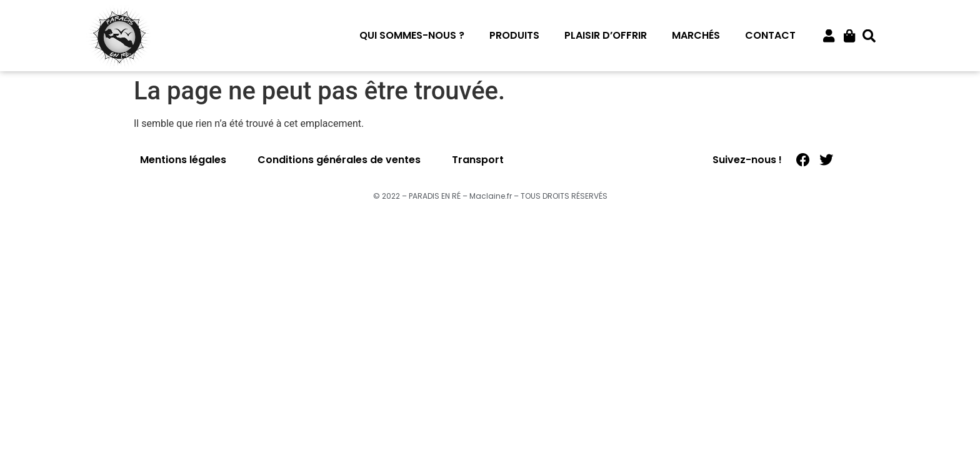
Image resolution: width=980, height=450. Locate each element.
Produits (514, 35)
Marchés (696, 35)
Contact (770, 35)
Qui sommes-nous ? (412, 35)
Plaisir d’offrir (606, 35)
